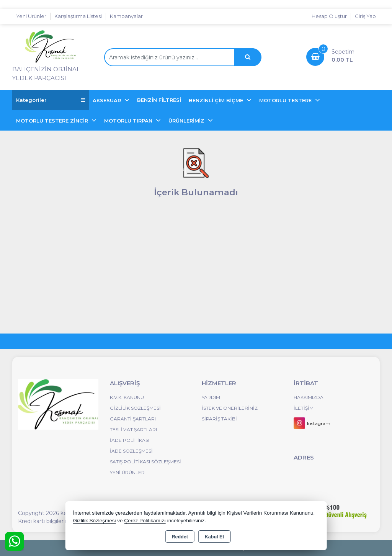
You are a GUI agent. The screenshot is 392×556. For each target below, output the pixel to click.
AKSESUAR (108, 100)
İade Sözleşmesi (131, 451)
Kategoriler (51, 100)
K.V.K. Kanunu (127, 397)
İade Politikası (130, 440)
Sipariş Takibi (219, 419)
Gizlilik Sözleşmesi (135, 408)
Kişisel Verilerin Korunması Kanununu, (271, 513)
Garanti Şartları (133, 419)
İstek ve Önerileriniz (230, 408)
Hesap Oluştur (329, 16)
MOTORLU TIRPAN (129, 121)
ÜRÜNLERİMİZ (187, 121)
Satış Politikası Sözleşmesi (145, 462)
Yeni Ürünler (127, 472)
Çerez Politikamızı (145, 521)
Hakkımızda (309, 397)
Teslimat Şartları (133, 429)
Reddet (180, 537)
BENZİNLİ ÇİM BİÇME (217, 100)
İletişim (304, 408)
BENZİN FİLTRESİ (159, 100)
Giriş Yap (365, 16)
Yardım (211, 397)
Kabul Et (215, 537)
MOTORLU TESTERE (286, 100)
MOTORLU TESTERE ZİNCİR (53, 121)
